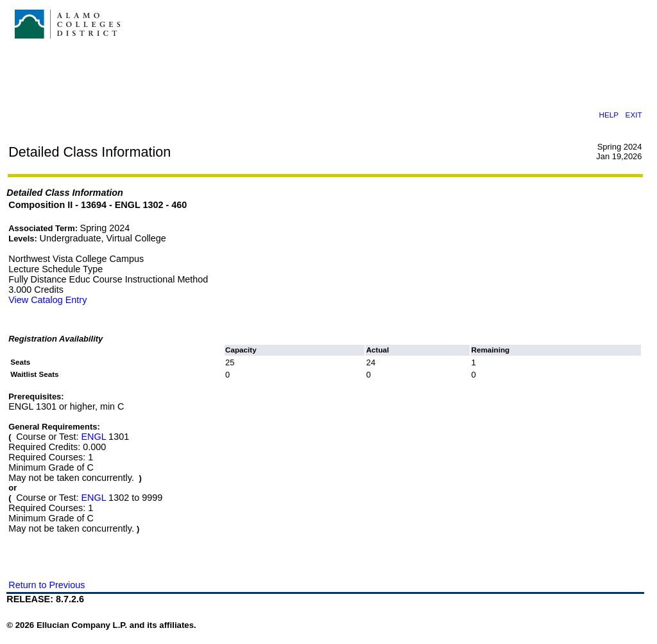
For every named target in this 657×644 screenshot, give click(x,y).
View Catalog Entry (47, 300)
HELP (609, 115)
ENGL (93, 437)
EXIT (634, 115)
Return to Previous (47, 585)
